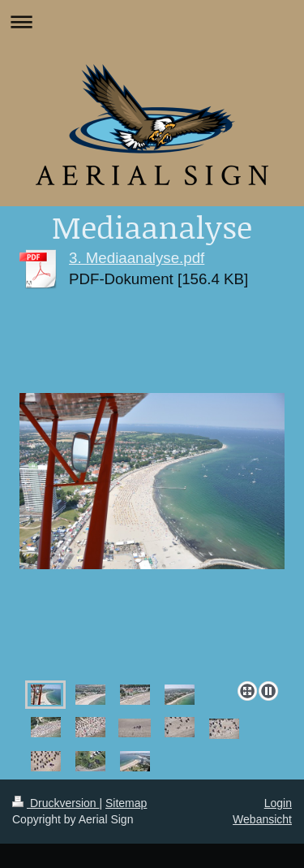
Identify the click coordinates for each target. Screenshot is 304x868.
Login (278, 803)
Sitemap (126, 803)
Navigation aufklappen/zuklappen (152, 22)
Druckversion (56, 803)
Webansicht (262, 819)
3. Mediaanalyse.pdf (137, 258)
